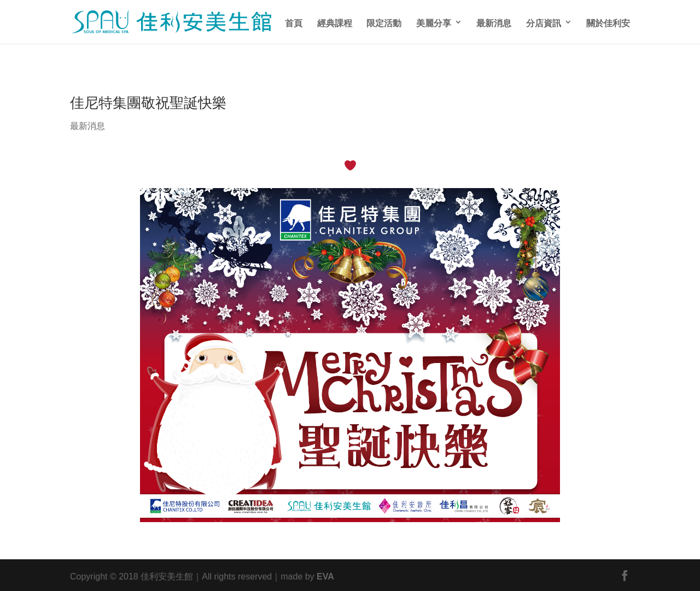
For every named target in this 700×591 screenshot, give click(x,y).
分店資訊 (544, 22)
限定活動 (384, 22)
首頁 (294, 22)
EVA (325, 575)
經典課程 (335, 22)
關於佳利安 (608, 22)
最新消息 (494, 22)
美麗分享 (434, 22)
